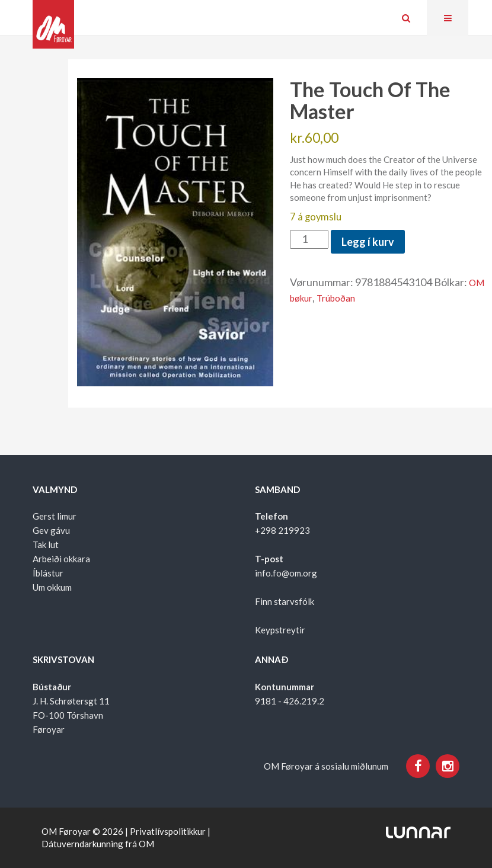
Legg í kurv (368, 242)
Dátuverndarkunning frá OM (98, 844)
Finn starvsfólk (285, 601)
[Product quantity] (309, 239)
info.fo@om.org (286, 573)
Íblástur (48, 573)
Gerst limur (55, 516)
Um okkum (52, 587)
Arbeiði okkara (61, 559)
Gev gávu (51, 530)
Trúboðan (336, 298)
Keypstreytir (280, 630)
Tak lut (46, 544)
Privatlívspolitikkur (168, 831)
